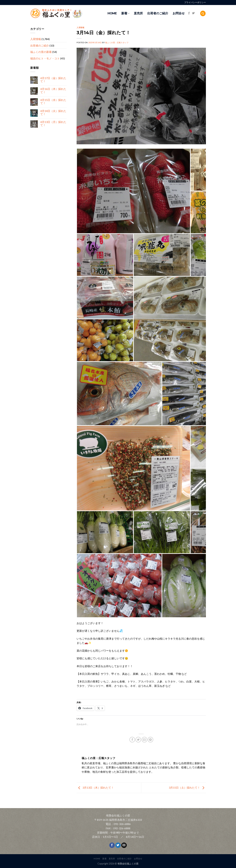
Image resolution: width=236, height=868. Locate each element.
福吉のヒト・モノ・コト (45, 58)
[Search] (203, 13)
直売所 (138, 13)
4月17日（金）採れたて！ (53, 80)
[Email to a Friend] (144, 740)
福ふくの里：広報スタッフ (117, 42)
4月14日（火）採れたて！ (53, 113)
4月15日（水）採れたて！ (53, 102)
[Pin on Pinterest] (150, 740)
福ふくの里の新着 (41, 52)
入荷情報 (36, 39)
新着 (125, 13)
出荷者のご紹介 (158, 13)
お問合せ (179, 13)
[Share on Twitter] (138, 740)
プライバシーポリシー (195, 2)
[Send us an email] (124, 845)
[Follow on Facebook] (189, 13)
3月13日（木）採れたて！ (95, 788)
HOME (112, 13)
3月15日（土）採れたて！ (187, 788)
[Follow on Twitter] (193, 13)
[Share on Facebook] (132, 740)
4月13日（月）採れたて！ (53, 123)
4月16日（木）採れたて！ (53, 91)
